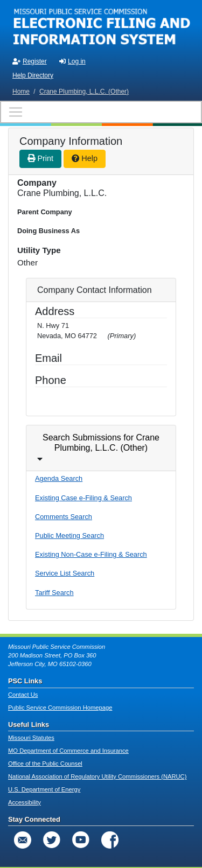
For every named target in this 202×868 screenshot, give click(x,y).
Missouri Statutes (31, 738)
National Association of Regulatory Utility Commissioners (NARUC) (97, 776)
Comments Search (64, 517)
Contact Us (23, 695)
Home (21, 92)
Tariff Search (54, 593)
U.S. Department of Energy (44, 789)
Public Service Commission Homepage (60, 708)
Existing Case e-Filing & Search (83, 498)
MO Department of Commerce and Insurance (68, 751)
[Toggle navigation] (101, 112)
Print (40, 158)
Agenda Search (59, 478)
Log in (72, 61)
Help (85, 158)
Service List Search (65, 573)
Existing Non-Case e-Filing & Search (91, 554)
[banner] (101, 26)
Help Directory (33, 75)
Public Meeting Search (69, 535)
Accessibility (25, 802)
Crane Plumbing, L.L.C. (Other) (84, 92)
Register (30, 61)
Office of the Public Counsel (45, 764)
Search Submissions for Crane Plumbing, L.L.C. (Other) (101, 443)
